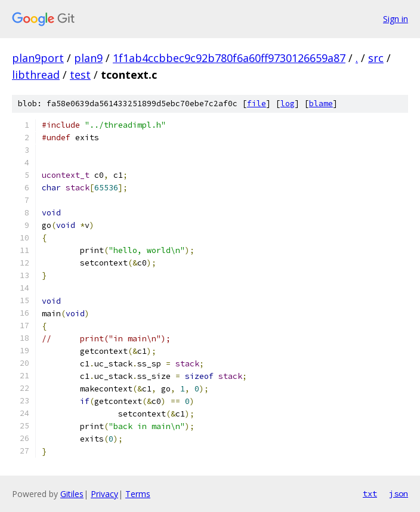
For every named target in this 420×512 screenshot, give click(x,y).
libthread (36, 75)
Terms (138, 494)
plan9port (38, 58)
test (80, 75)
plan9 (88, 58)
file (257, 104)
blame (321, 104)
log (288, 104)
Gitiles (72, 494)
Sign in (396, 19)
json (399, 494)
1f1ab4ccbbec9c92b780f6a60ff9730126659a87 (229, 58)
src (376, 58)
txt (370, 494)
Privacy (104, 494)
